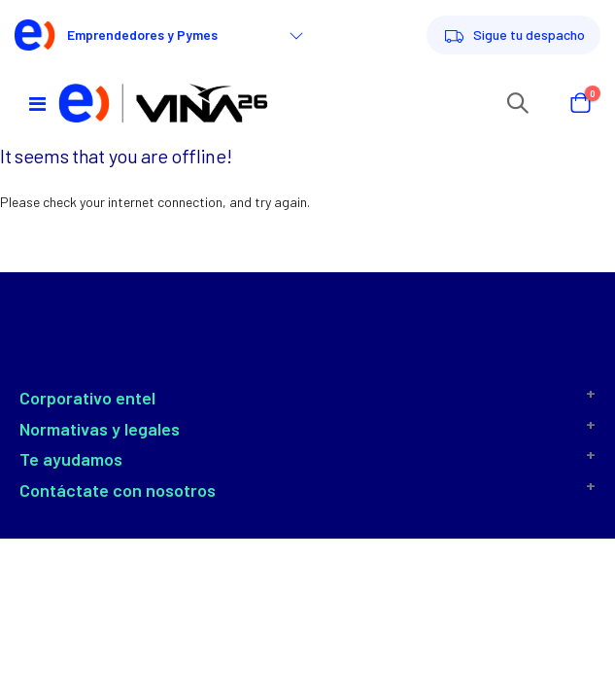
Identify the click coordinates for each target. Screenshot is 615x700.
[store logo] (163, 103)
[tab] (307, 399)
